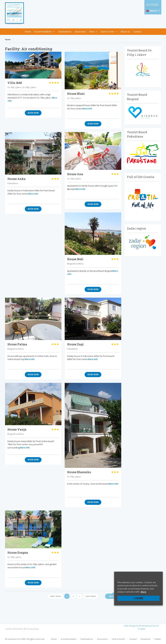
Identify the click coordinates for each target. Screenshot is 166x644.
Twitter (158, 639)
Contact (137, 32)
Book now (33, 113)
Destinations (65, 32)
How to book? (119, 639)
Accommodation (43, 32)
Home (28, 32)
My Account (152, 5)
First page (55, 596)
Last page (91, 596)
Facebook (145, 639)
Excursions (80, 32)
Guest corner (107, 32)
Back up (113, 596)
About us (125, 32)
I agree (138, 598)
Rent (92, 32)
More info (87, 109)
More (143, 592)
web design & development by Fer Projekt (141, 627)
